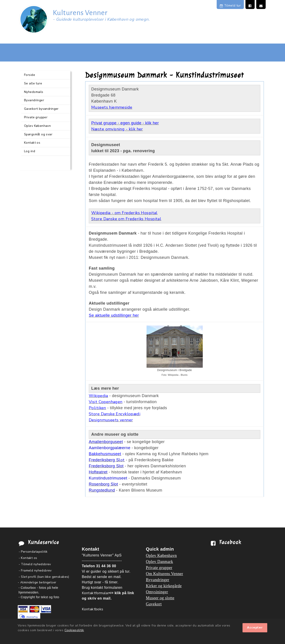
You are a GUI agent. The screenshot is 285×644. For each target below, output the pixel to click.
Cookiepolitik (74, 630)
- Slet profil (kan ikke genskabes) (44, 577)
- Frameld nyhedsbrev (35, 570)
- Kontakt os (28, 558)
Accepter (255, 628)
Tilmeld (230, 5)
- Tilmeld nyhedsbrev (35, 564)
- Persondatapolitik (33, 552)
